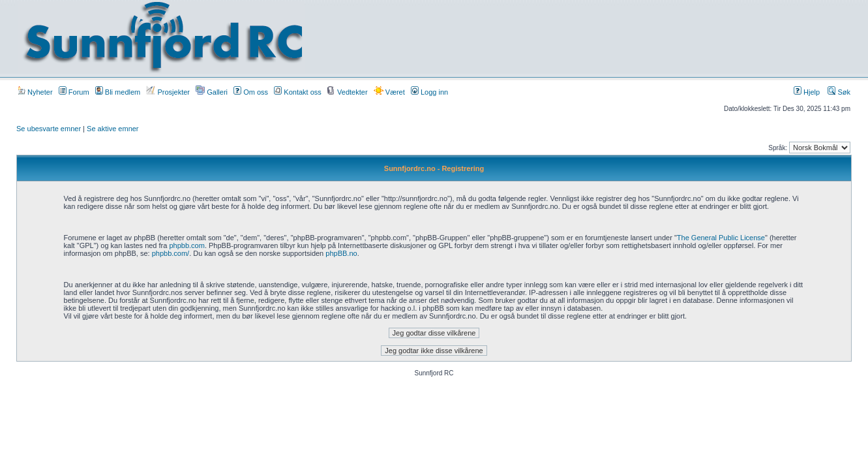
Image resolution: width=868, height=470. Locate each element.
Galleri (212, 92)
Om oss (251, 92)
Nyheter (35, 92)
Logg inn (429, 92)
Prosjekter (168, 92)
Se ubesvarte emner (49, 129)
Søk (839, 92)
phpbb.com (187, 245)
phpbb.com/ (171, 253)
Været (389, 92)
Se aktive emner (112, 129)
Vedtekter (348, 92)
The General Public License (721, 238)
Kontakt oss (298, 92)
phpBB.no (341, 253)
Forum (74, 92)
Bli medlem (118, 92)
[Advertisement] (571, 37)
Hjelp (807, 92)
